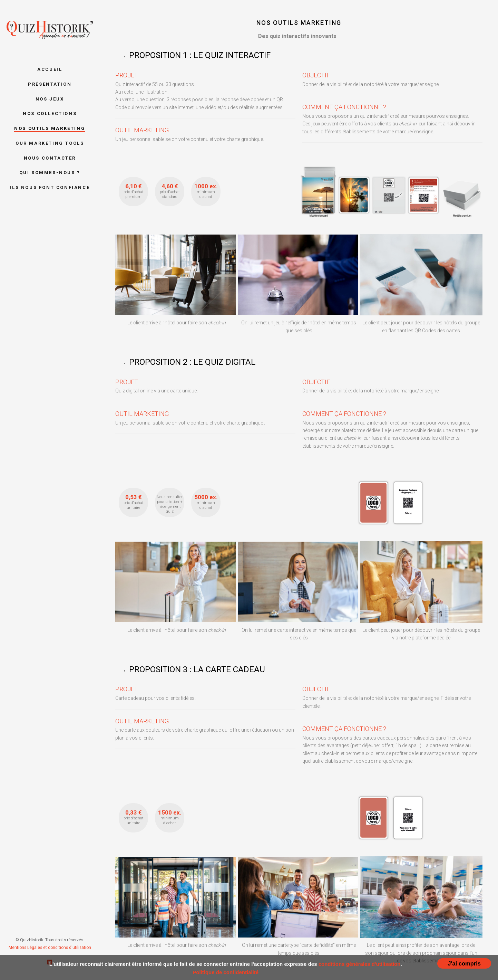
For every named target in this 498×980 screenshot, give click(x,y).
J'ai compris (464, 963)
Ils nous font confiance (50, 187)
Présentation (50, 84)
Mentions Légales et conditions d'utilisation (50, 948)
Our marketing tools (50, 143)
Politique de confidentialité (226, 972)
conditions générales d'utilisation (360, 964)
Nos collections (50, 113)
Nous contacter (50, 158)
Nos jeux (50, 99)
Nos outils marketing (50, 128)
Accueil (50, 69)
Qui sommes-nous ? (50, 173)
